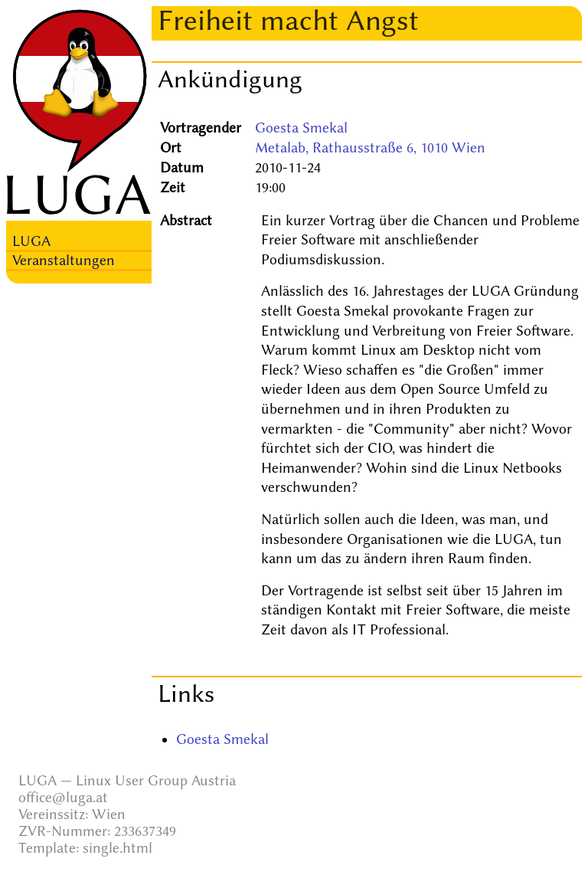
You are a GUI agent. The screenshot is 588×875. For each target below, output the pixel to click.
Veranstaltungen (64, 261)
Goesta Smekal (301, 128)
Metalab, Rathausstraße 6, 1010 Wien (370, 148)
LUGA (31, 241)
